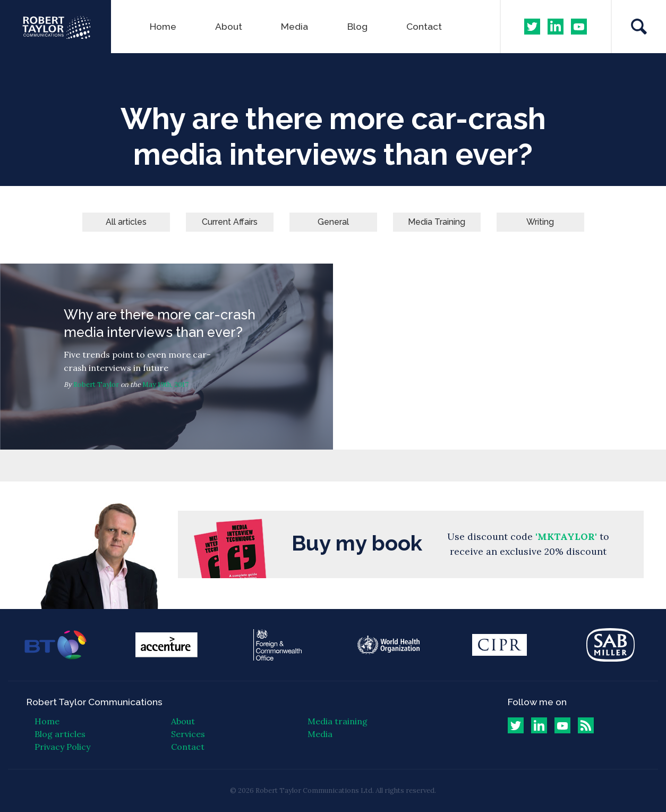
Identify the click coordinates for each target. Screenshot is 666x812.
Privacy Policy (62, 747)
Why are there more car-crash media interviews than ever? (166, 357)
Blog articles (60, 734)
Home (163, 26)
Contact (424, 26)
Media (294, 26)
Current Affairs (230, 222)
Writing (540, 222)
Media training (338, 721)
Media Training (437, 222)
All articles (126, 222)
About (229, 26)
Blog (357, 26)
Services (188, 734)
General (333, 222)
